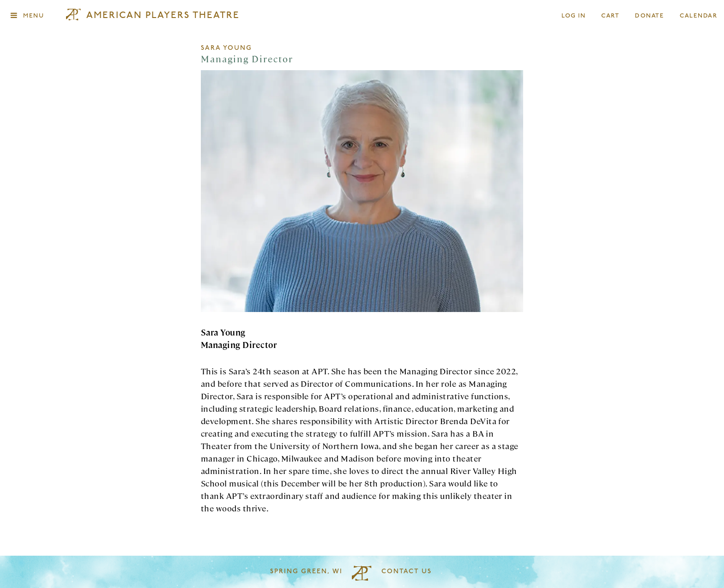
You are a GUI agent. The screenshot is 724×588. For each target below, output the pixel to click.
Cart (610, 16)
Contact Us (407, 572)
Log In (574, 16)
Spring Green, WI (306, 572)
